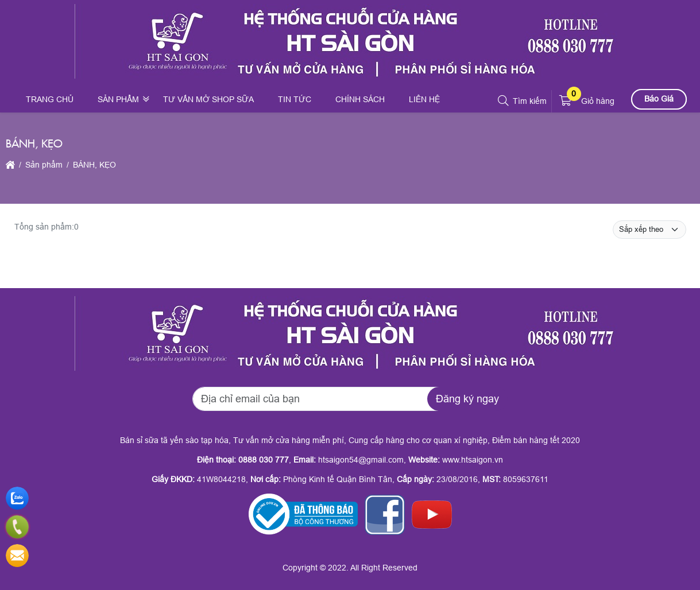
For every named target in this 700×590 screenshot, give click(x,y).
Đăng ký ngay (467, 399)
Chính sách (360, 99)
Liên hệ (424, 99)
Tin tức (295, 99)
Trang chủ (50, 99)
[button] (504, 101)
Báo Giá (659, 99)
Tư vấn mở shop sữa (208, 99)
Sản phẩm (118, 99)
